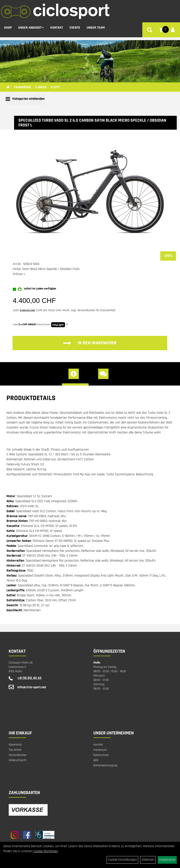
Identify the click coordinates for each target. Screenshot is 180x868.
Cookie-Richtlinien (46, 851)
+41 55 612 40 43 (29, 678)
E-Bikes (41, 87)
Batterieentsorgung (105, 765)
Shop (8, 27)
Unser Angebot (31, 27)
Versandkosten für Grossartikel (96, 310)
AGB (96, 760)
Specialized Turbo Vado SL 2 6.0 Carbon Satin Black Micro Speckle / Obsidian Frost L (92, 123)
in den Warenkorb (90, 343)
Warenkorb (15, 745)
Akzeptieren (167, 860)
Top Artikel (15, 750)
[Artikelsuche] (150, 30)
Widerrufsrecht (18, 760)
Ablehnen (148, 860)
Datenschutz (101, 755)
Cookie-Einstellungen (122, 860)
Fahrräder (23, 87)
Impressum (100, 750)
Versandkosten (18, 755)
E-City (55, 87)
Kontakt (57, 27)
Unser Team (96, 27)
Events (75, 27)
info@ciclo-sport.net (32, 687)
